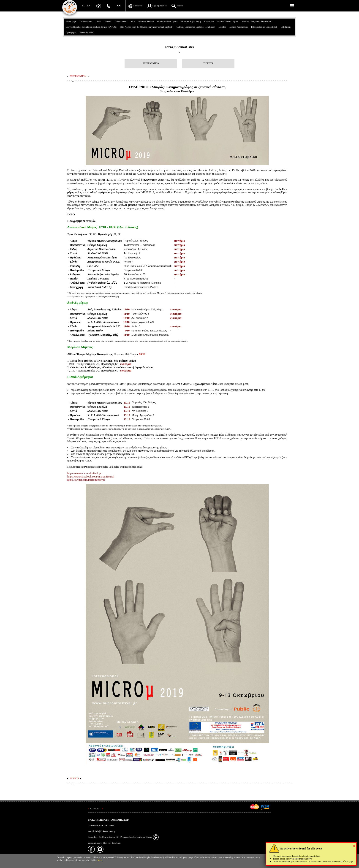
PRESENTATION (151, 63)
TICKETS (208, 63)
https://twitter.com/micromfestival (86, 480)
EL (84, 6)
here (100, 860)
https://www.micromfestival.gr (84, 473)
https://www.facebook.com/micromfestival (91, 477)
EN (89, 6)
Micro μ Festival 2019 (179, 47)
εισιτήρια (179, 241)
